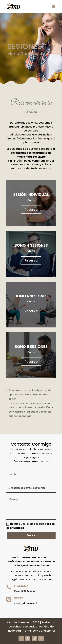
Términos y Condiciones (39, 631)
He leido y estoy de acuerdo (30, 526)
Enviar (31, 535)
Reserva (31, 210)
